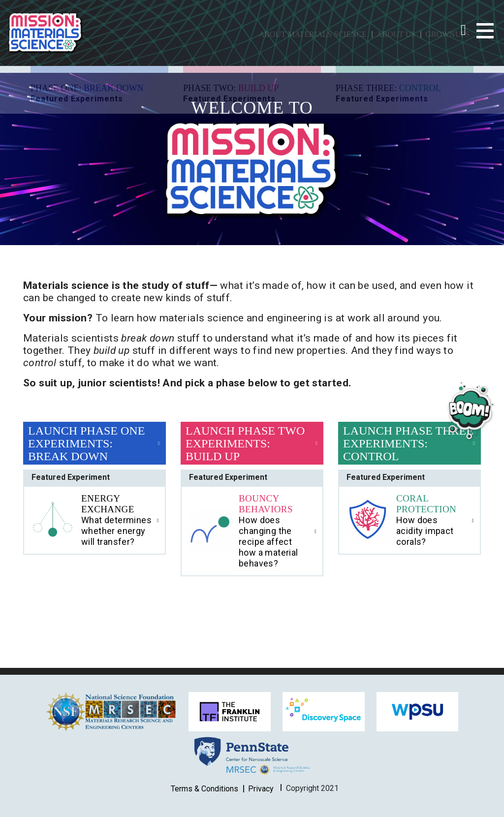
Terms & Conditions (205, 789)
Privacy (261, 789)
